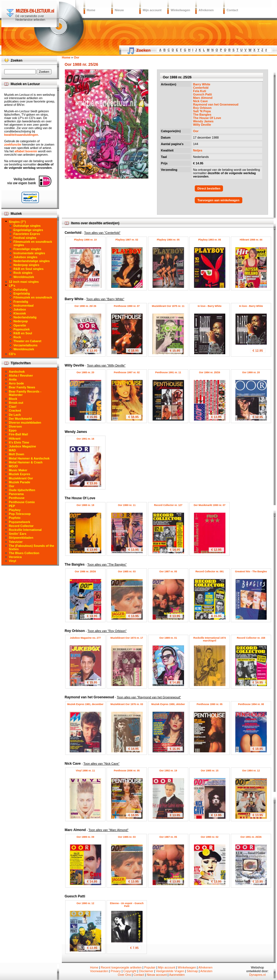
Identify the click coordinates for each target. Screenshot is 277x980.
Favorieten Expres (27, 234)
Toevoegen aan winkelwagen (219, 200)
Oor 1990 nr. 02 (209, 837)
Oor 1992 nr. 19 (168, 771)
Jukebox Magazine (23, 446)
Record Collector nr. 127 (168, 505)
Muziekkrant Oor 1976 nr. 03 (127, 704)
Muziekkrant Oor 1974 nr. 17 (127, 638)
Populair (150, 967)
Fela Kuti (199, 91)
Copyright (130, 971)
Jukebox (20, 309)
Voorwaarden (99, 971)
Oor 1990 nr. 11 (127, 505)
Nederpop (21, 321)
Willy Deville (202, 125)
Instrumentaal (24, 305)
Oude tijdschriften (22, 490)
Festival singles (25, 238)
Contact (232, 10)
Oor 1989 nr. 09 (85, 837)
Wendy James (203, 121)
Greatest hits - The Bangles (251, 571)
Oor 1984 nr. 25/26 (209, 372)
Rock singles (23, 273)
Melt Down (17, 454)
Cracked (15, 410)
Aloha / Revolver (21, 375)
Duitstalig (20, 290)
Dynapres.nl (258, 975)
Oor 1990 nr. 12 (85, 903)
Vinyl (13, 561)
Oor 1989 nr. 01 (168, 638)
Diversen (15, 426)
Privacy (116, 971)
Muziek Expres (20, 474)
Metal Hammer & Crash (26, 462)
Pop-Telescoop (20, 514)
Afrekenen (206, 10)
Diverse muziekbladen (25, 423)
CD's (12, 354)
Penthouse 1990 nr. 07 (127, 306)
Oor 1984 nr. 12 (251, 771)
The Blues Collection (24, 553)
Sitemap (192, 971)
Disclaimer (146, 971)
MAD (12, 450)
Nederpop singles (26, 265)
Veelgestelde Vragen (170, 971)
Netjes (198, 150)
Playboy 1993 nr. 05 (209, 240)
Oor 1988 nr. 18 (85, 505)
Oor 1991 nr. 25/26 (251, 837)
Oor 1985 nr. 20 (85, 372)
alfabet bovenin (26, 151)
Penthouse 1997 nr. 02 (127, 372)
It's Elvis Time (19, 442)
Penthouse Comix (22, 502)
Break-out (16, 403)
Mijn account (152, 10)
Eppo (13, 430)
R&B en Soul (23, 333)
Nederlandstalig (25, 317)
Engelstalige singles (28, 230)
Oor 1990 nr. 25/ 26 (85, 306)
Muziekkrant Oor (21, 478)
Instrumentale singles (29, 253)
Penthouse (17, 498)
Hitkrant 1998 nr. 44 (251, 240)
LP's (12, 286)
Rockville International (25, 530)
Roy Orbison (202, 108)
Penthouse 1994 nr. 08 (251, 704)
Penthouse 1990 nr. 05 (210, 704)
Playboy (15, 510)
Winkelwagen (180, 10)
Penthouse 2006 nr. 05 (127, 771)
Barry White (202, 84)
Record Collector (21, 526)
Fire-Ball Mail (18, 434)
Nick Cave (200, 101)
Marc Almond (203, 98)
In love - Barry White (209, 306)
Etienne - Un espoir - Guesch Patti (127, 905)
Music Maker (18, 470)
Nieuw (119, 10)
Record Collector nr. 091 (209, 571)
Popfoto (15, 518)
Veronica (15, 557)
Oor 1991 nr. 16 (85, 439)
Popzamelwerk (20, 522)
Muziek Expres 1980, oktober (168, 704)
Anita (13, 379)
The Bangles (202, 115)
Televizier (16, 542)
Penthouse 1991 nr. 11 (168, 372)
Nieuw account (157, 975)
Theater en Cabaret (27, 341)
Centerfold (201, 88)
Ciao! (13, 407)
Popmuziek (22, 329)
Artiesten (206, 971)
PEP (12, 506)
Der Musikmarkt (21, 419)
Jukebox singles (25, 257)
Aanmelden (177, 975)
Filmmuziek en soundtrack (33, 297)
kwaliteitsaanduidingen (21, 135)
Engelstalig (22, 293)
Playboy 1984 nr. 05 (168, 240)
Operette (20, 325)
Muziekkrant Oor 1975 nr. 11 (168, 306)
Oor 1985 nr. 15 (209, 771)
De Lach (15, 415)
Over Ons (124, 975)
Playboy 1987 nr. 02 (127, 240)
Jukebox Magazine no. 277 (85, 638)
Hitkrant (15, 438)
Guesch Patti (202, 94)
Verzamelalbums (25, 345)
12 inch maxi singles (24, 282)
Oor (196, 131)
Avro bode (17, 383)
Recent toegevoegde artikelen (121, 967)
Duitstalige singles (27, 226)
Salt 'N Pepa (202, 111)
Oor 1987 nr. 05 (168, 571)
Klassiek (20, 313)
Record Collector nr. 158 (251, 638)
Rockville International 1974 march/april (210, 639)
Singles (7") (17, 222)
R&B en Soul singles (29, 269)
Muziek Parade (20, 482)
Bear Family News (22, 387)
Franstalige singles (27, 249)
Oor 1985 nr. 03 (127, 571)
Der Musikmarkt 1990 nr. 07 (209, 505)
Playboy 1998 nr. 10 (85, 240)
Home (91, 10)
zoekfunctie (13, 144)
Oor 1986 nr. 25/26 (85, 571)
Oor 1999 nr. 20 (251, 372)
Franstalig (21, 302)
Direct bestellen (209, 188)
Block (13, 399)
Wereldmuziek (24, 277)
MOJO (13, 466)
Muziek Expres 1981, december (85, 704)
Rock (17, 337)
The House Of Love (207, 118)
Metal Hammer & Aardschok (29, 458)
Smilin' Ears (18, 534)
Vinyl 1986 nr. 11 (85, 771)
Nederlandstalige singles (32, 261)
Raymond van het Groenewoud (216, 104)
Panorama (16, 494)
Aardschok (17, 372)
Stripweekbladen (21, 538)
